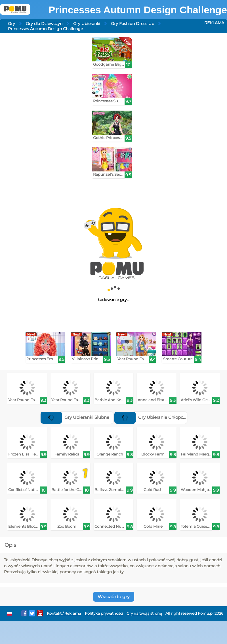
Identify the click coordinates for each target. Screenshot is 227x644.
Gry (11, 24)
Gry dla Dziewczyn (44, 24)
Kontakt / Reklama (64, 613)
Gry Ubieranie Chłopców (152, 417)
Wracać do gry (114, 597)
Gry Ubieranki (87, 24)
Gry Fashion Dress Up (133, 24)
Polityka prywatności (104, 613)
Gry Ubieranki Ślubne (75, 417)
